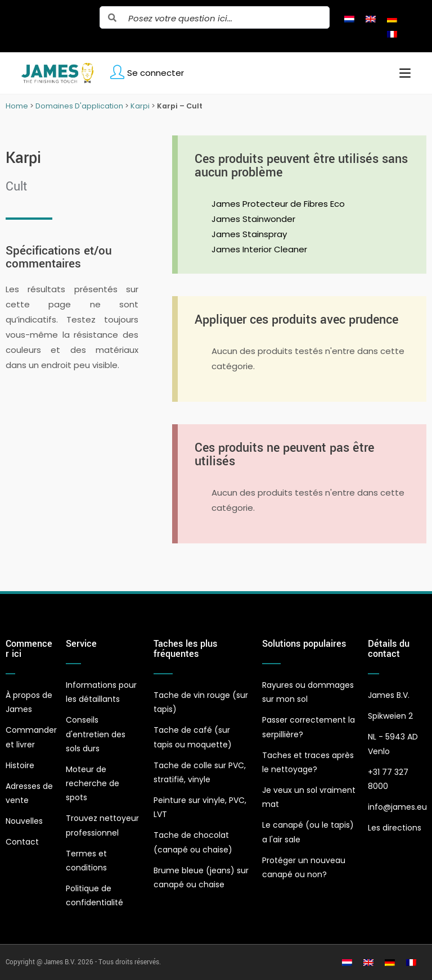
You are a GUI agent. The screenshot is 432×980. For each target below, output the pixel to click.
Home (17, 106)
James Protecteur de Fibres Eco (278, 204)
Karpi (140, 106)
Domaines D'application (79, 106)
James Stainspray (249, 234)
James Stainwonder (253, 219)
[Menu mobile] (401, 73)
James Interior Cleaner (259, 249)
